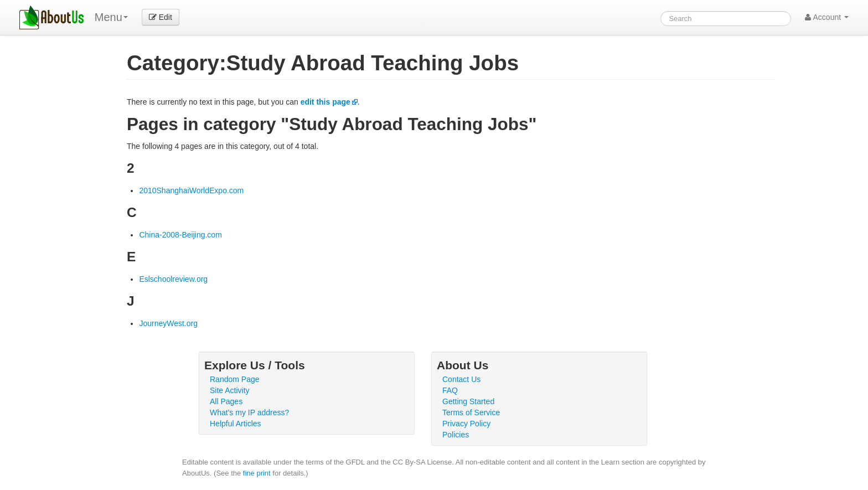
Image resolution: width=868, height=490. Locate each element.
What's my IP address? (249, 412)
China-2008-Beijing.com (180, 235)
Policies (456, 435)
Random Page (235, 379)
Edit (161, 17)
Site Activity (230, 390)
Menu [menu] (111, 17)
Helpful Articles (236, 424)
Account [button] (827, 17)
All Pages (226, 401)
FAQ (450, 390)
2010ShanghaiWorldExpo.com (191, 190)
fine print (257, 473)
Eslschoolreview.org (173, 279)
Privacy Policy (466, 424)
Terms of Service (471, 412)
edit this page (325, 102)
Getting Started (468, 401)
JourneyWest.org (168, 323)
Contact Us (461, 379)
